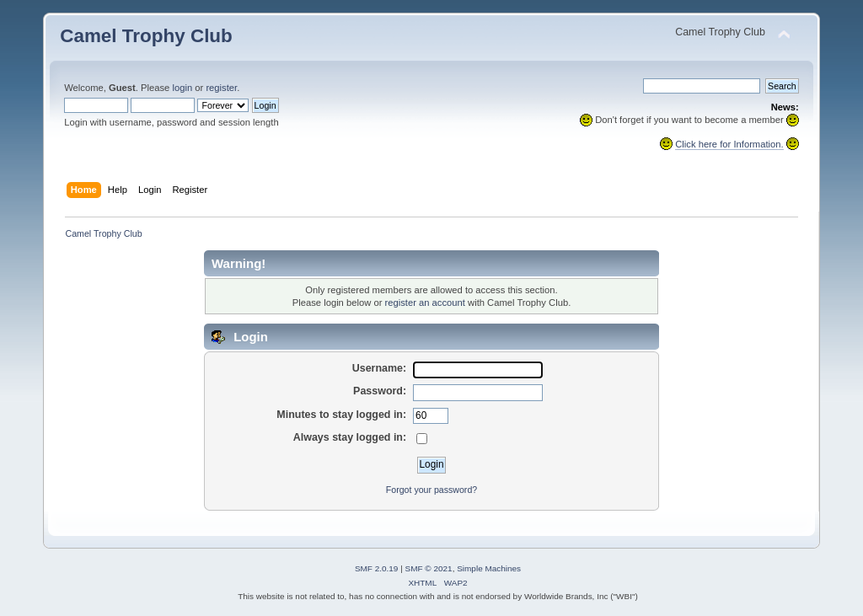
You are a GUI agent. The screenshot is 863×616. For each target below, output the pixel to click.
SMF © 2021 (429, 568)
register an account (425, 303)
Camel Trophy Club (146, 36)
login (182, 88)
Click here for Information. (729, 144)
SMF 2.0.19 (377, 568)
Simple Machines (489, 568)
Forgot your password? (431, 490)
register (221, 88)
